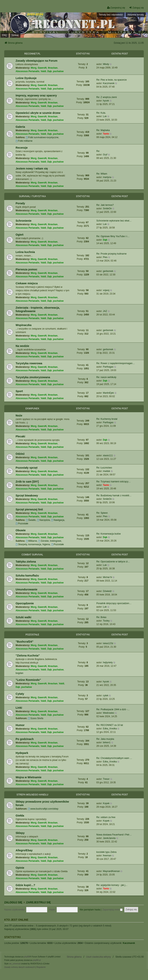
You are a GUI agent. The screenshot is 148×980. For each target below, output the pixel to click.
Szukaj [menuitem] (15, 35)
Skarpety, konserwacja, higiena (33, 544)
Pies (105, 257)
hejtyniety (108, 662)
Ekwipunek (32, 409)
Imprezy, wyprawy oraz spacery (36, 95)
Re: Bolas (101, 617)
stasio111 (108, 456)
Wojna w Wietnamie (29, 777)
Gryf (105, 155)
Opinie (20, 868)
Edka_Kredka (110, 729)
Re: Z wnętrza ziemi (107, 97)
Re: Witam (102, 174)
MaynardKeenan (111, 871)
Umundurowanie (26, 589)
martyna (107, 177)
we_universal (15, 964)
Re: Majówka (103, 130)
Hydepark (22, 753)
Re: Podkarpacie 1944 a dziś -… (113, 709)
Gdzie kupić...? (25, 885)
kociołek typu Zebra (106, 852)
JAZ (105, 311)
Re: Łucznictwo (104, 468)
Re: (98, 151)
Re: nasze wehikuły (106, 377)
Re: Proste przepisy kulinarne (111, 254)
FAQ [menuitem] (5, 35)
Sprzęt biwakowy (27, 496)
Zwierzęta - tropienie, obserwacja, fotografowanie (38, 309)
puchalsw (58, 71)
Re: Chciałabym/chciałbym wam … (114, 758)
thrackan (53, 68)
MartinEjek (108, 393)
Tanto (106, 134)
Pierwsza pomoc (26, 269)
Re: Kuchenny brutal (107, 419)
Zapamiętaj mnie (112, 910)
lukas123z (108, 643)
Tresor (106, 779)
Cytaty (20, 694)
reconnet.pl (32, 54)
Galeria (20, 127)
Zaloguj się (13, 902)
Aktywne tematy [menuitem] (136, 15)
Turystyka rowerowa (29, 363)
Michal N (107, 577)
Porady (20, 203)
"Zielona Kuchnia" (28, 656)
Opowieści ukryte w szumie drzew (38, 113)
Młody (106, 64)
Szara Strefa (36, 718)
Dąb (50, 71)
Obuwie (21, 530)
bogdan (19, 673)
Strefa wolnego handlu (32, 795)
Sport (19, 391)
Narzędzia (43, 520)
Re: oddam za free (106, 817)
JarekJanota (109, 838)
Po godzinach (25, 739)
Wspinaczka (24, 325)
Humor (20, 725)
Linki (19, 708)
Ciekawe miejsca (27, 283)
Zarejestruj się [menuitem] (116, 8)
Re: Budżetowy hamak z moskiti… (114, 496)
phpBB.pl (37, 960)
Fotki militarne (24, 141)
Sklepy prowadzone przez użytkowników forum (42, 803)
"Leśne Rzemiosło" (28, 680)
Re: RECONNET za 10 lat (110, 725)
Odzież (20, 454)
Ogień (20, 235)
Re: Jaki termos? (105, 205)
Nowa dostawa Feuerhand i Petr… (114, 835)
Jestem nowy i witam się (32, 169)
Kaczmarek (109, 83)
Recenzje (22, 148)
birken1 (107, 742)
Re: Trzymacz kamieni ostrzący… (114, 482)
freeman (107, 856)
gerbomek (108, 271)
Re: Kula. (101, 113)
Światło (31, 520)
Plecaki (20, 436)
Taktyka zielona (26, 562)
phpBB (27, 957)
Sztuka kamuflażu (27, 576)
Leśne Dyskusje (26, 78)
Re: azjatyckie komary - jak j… (112, 885)
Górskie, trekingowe (50, 541)
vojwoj (106, 290)
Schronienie (24, 221)
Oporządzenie (25, 603)
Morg (34, 68)
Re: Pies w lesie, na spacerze (111, 80)
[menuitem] (20, 967)
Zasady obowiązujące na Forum (37, 61)
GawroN (42, 68)
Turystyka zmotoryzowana (33, 377)
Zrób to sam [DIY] (27, 482)
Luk (105, 116)
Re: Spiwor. (102, 513)
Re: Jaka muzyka (105, 739)
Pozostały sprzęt (27, 468)
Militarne (31, 541)
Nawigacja (58, 520)
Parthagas (108, 367)
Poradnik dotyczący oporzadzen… (114, 603)
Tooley (106, 621)
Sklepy (20, 833)
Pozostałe (22, 524)
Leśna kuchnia (25, 252)
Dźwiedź (107, 591)
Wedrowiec (109, 713)
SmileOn (107, 209)
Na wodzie (22, 346)
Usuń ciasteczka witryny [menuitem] (98, 957)
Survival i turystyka (32, 196)
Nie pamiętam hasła (90, 910)
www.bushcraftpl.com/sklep (43, 809)
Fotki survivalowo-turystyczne (42, 137)
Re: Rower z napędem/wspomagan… (116, 363)
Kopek (106, 803)
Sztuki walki (24, 617)
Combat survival (32, 555)
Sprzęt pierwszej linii (29, 509)
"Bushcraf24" (24, 642)
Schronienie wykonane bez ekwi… (114, 221)
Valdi (43, 71)
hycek (106, 101)
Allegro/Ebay (24, 850)
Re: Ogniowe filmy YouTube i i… (113, 236)
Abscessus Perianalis (27, 71)
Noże (19, 415)
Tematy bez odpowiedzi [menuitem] (111, 15)
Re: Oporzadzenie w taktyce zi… (113, 562)
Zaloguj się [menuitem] (136, 8)
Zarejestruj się (39, 902)
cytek (106, 696)
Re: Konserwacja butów (108, 534)
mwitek (106, 471)
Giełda (20, 816)
